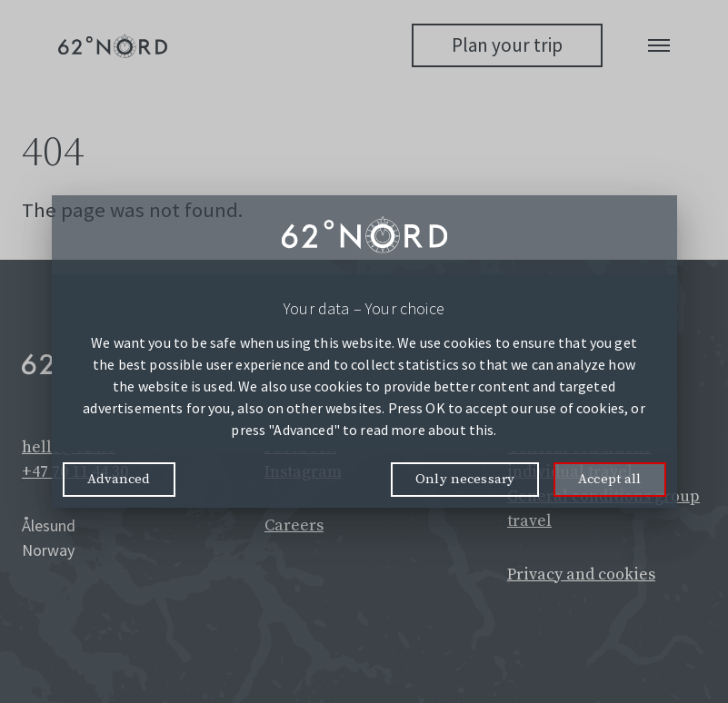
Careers (294, 525)
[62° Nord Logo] (113, 46)
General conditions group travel (603, 509)
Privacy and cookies (581, 574)
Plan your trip (507, 45)
